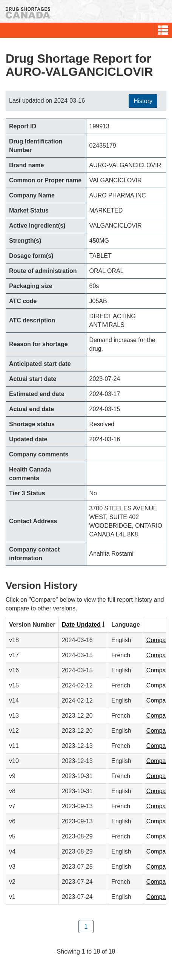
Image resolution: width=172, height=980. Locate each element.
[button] (163, 30)
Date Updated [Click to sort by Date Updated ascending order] (81, 625)
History (143, 101)
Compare (159, 640)
